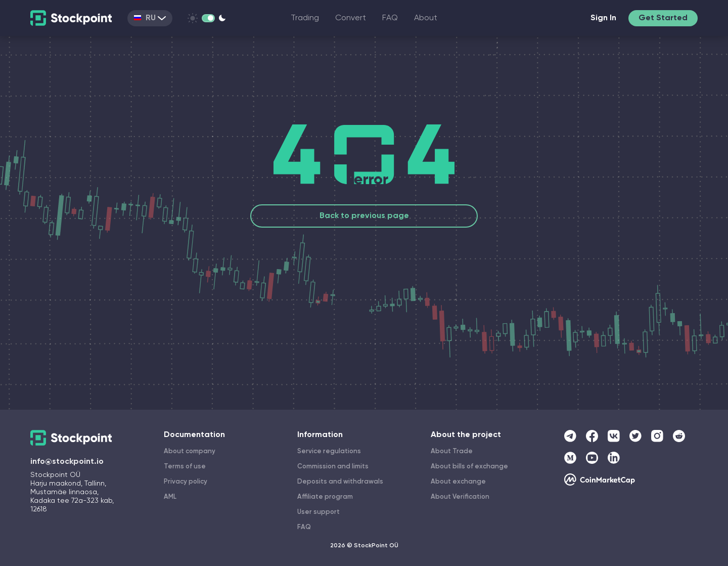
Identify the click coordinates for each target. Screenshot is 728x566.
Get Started (663, 18)
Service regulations (329, 451)
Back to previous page (364, 216)
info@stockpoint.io (67, 462)
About (426, 18)
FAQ (390, 18)
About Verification (460, 497)
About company (190, 451)
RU (150, 18)
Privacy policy (186, 482)
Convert (351, 18)
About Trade (452, 451)
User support (318, 512)
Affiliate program (325, 497)
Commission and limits (333, 467)
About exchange (458, 482)
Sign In (603, 18)
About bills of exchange (469, 467)
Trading (305, 18)
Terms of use (185, 467)
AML (170, 497)
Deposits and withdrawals (340, 482)
